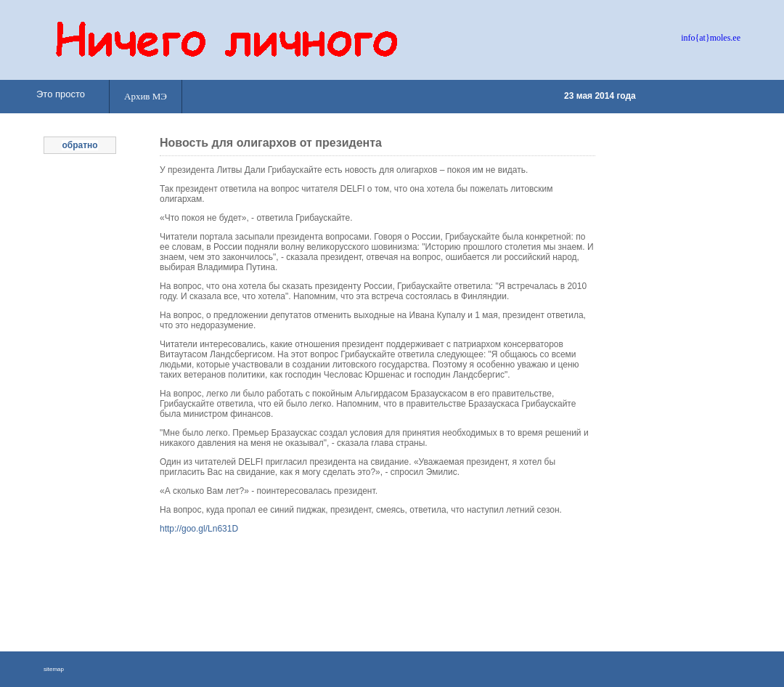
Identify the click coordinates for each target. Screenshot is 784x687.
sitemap (54, 669)
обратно (79, 145)
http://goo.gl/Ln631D (199, 529)
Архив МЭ (146, 96)
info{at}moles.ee (711, 38)
